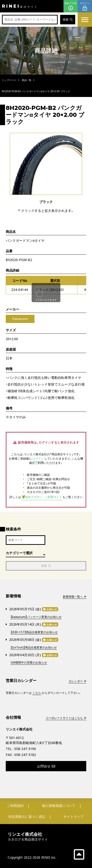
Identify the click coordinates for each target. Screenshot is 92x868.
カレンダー (77, 681)
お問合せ (46, 766)
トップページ (9, 80)
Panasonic (20, 319)
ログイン (85, 6)
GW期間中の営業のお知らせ (29, 662)
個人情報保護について (59, 806)
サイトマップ (74, 817)
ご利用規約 (15, 806)
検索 (68, 19)
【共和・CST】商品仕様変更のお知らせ (34, 632)
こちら (37, 693)
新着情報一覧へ (75, 597)
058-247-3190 (25, 749)
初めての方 (71, 6)
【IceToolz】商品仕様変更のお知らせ (34, 647)
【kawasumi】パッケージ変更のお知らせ (36, 617)
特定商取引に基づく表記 (27, 817)
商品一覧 (27, 80)
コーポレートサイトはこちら (66, 718)
